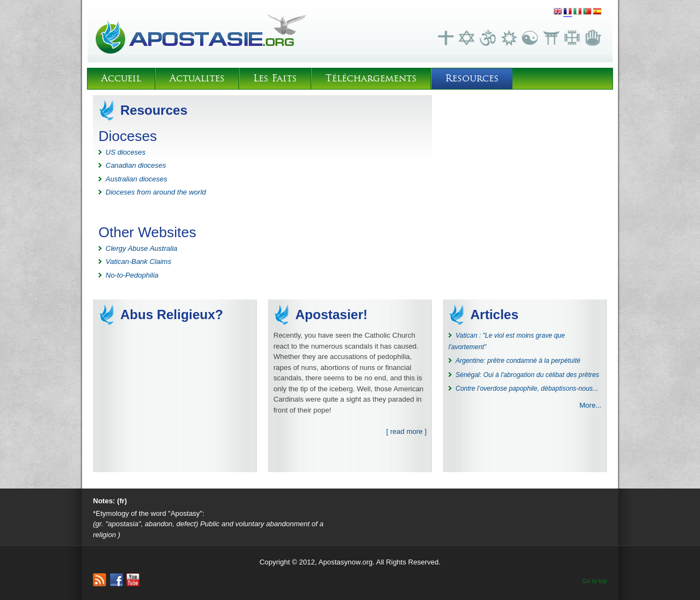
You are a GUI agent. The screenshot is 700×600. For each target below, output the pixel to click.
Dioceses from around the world (156, 192)
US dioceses (126, 152)
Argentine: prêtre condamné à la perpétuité (518, 361)
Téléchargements (371, 78)
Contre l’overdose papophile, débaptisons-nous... (527, 389)
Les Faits (275, 78)
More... (591, 405)
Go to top (595, 581)
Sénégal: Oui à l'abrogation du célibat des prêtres (527, 375)
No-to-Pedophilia (132, 275)
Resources (472, 78)
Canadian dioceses (136, 165)
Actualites (197, 78)
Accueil (121, 78)
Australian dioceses (136, 179)
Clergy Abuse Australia (141, 248)
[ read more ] (406, 431)
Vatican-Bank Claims (138, 261)
